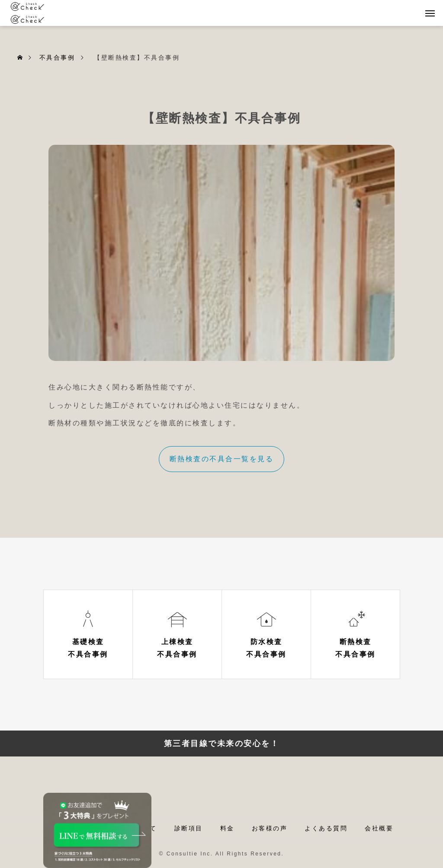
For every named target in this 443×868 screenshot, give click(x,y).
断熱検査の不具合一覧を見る (222, 459)
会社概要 (379, 828)
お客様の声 (270, 828)
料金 (227, 828)
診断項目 (189, 828)
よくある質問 (326, 828)
